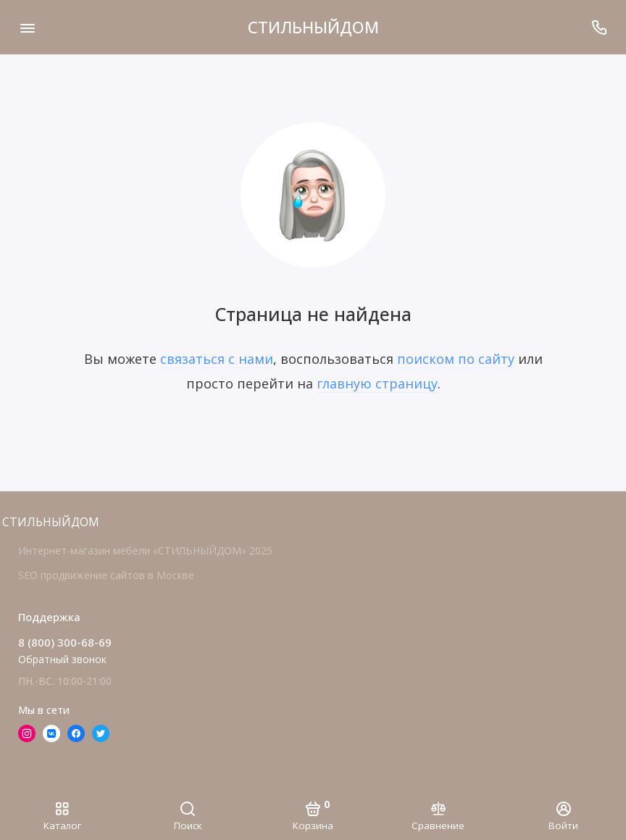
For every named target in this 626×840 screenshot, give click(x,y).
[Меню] (27, 27)
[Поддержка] (599, 27)
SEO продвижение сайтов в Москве (106, 575)
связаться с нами (217, 359)
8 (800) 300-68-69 (65, 642)
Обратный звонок (62, 659)
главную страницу (377, 383)
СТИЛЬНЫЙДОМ (313, 27)
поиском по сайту (456, 359)
